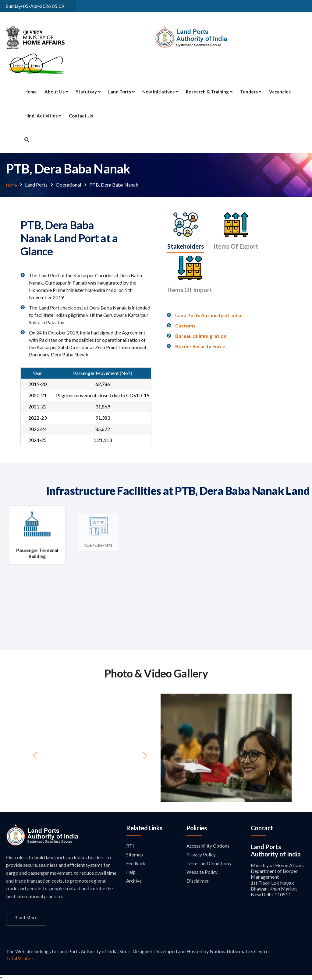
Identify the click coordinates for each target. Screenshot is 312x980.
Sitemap (135, 855)
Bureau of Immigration (201, 326)
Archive (134, 882)
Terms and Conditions (209, 864)
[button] (170, 747)
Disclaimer (198, 882)
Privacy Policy (201, 855)
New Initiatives (160, 92)
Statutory (88, 92)
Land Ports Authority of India (208, 306)
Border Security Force (200, 337)
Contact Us (81, 116)
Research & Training (209, 92)
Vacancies (280, 92)
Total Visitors (20, 958)
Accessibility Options (209, 846)
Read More (26, 917)
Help (131, 873)
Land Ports (121, 92)
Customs (185, 316)
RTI (130, 846)
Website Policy (202, 873)
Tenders (251, 92)
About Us (56, 92)
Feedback (136, 864)
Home (31, 92)
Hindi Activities (43, 116)
